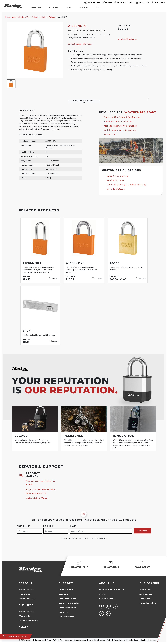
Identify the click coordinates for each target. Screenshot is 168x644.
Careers (103, 594)
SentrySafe (145, 599)
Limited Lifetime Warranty (37, 498)
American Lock (146, 594)
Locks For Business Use (21, 17)
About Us (107, 583)
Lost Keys (63, 594)
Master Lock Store (27, 599)
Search (99, 7)
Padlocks (35, 17)
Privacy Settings (66, 640)
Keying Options (115, 180)
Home (7, 17)
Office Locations (66, 617)
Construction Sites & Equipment (122, 117)
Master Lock (145, 590)
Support (66, 583)
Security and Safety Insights (112, 590)
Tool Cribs (110, 134)
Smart (24, 627)
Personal (27, 583)
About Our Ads (119, 640)
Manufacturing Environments (120, 126)
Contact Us (64, 612)
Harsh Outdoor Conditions (119, 121)
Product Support (67, 590)
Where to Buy (25, 594)
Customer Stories (107, 599)
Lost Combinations (68, 599)
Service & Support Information (80, 44)
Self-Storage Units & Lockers (120, 130)
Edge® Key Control (118, 176)
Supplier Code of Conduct (137, 640)
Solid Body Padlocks (48, 17)
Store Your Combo (67, 608)
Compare (55, 278)
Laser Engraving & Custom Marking (127, 185)
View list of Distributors (127, 39)
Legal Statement (80, 640)
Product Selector (27, 590)
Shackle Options (116, 189)
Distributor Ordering (28, 621)
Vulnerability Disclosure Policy (100, 640)
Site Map (153, 640)
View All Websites (148, 603)
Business (26, 605)
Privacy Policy (52, 640)
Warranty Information (69, 603)
